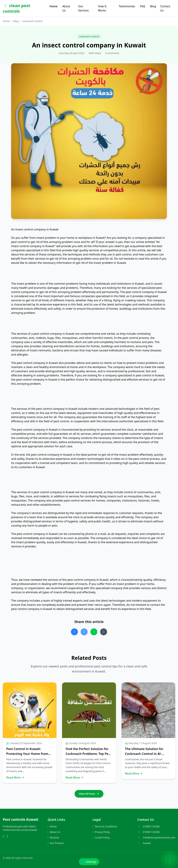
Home (53, 6)
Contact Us (165, 8)
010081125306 (151, 826)
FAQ (143, 6)
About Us (66, 8)
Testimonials (127, 6)
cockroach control (89, 36)
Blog (153, 6)
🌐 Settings (89, 862)
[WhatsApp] (3, 837)
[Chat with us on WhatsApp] (170, 860)
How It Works (102, 8)
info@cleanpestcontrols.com (159, 838)
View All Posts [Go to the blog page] (89, 794)
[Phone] (7, 837)
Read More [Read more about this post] (15, 777)
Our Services (83, 8)
